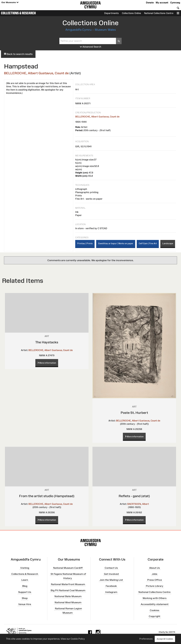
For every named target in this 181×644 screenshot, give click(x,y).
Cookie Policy (78, 639)
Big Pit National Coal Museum (68, 590)
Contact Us (111, 568)
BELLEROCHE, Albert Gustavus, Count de (36, 73)
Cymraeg (175, 3)
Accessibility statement (155, 604)
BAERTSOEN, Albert (138, 504)
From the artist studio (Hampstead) (47, 496)
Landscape (168, 243)
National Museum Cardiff (68, 568)
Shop (25, 598)
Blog (25, 586)
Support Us (25, 592)
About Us (154, 568)
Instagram (111, 592)
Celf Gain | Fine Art (148, 243)
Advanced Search (91, 47)
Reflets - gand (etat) (134, 496)
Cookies (154, 610)
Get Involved (111, 574)
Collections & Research (18, 13)
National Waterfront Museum (68, 584)
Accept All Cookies (165, 639)
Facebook (111, 586)
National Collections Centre (159, 13)
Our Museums (10, 2)
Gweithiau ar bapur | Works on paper (116, 243)
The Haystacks (47, 342)
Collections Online (131, 13)
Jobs (154, 574)
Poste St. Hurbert (134, 413)
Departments (111, 13)
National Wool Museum (68, 602)
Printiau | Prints (85, 243)
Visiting (25, 568)
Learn (25, 580)
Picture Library (155, 586)
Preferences (146, 639)
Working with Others (154, 598)
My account (162, 3)
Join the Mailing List (111, 580)
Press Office (155, 580)
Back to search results (18, 54)
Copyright (154, 616)
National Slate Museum (68, 596)
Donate (150, 3)
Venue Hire (25, 604)
